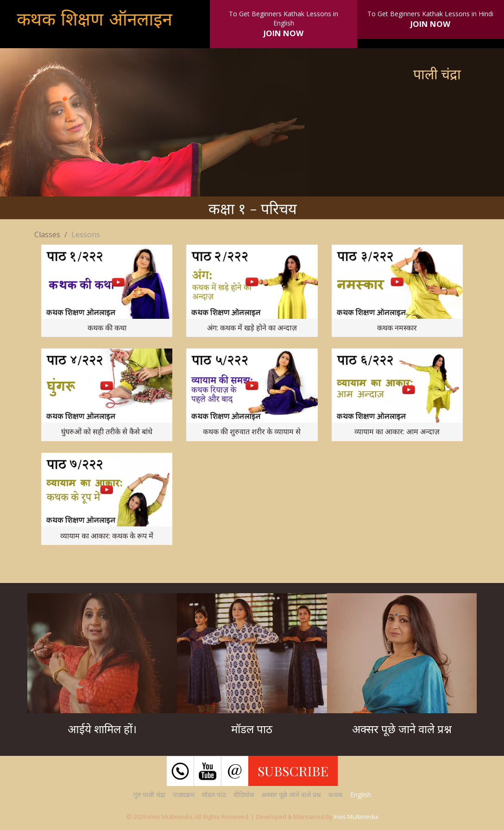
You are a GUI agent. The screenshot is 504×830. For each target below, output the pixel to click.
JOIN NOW (283, 33)
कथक (336, 795)
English (361, 795)
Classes (47, 234)
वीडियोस (244, 795)
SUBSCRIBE (293, 771)
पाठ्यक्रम (184, 795)
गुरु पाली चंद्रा (149, 795)
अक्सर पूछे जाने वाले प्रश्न (291, 795)
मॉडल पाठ (214, 795)
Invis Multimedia (356, 817)
